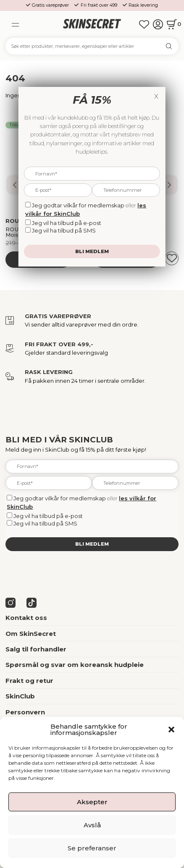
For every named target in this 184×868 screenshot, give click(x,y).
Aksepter (92, 802)
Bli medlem (92, 544)
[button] (171, 729)
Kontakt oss (26, 618)
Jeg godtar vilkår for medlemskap (60, 498)
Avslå (92, 825)
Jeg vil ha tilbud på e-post (48, 516)
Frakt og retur (29, 681)
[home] (92, 24)
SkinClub (20, 696)
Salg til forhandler (36, 649)
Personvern (25, 712)
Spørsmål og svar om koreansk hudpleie (75, 665)
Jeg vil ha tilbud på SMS (45, 523)
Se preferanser (92, 848)
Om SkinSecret (31, 634)
